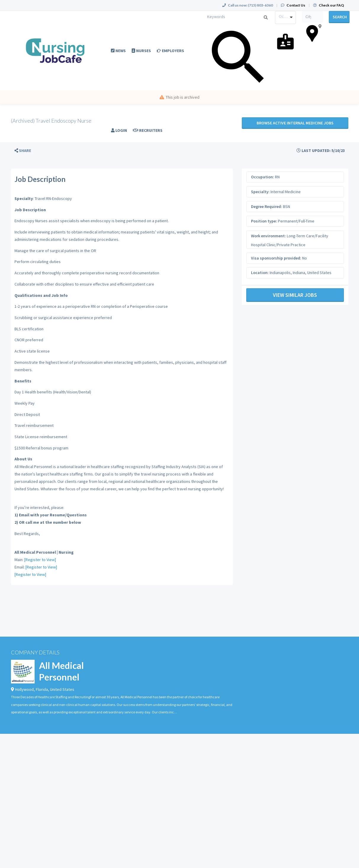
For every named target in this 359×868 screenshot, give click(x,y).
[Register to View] (40, 560)
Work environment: (268, 236)
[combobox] (285, 17)
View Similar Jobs (295, 295)
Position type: (264, 221)
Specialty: (260, 192)
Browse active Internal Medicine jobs (295, 123)
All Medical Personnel (61, 671)
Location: (260, 273)
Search (340, 17)
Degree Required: (267, 206)
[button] (23, 151)
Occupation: (263, 177)
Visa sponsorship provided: (276, 258)
